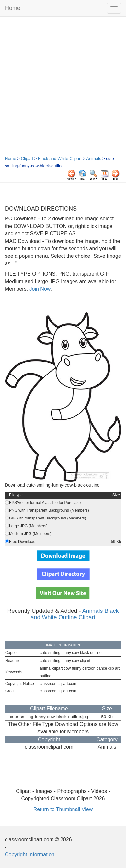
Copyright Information (30, 855)
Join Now (39, 289)
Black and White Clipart (60, 158)
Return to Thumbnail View (63, 809)
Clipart (27, 158)
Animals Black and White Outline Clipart (74, 614)
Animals (94, 158)
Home (13, 8)
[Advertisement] (63, 86)
